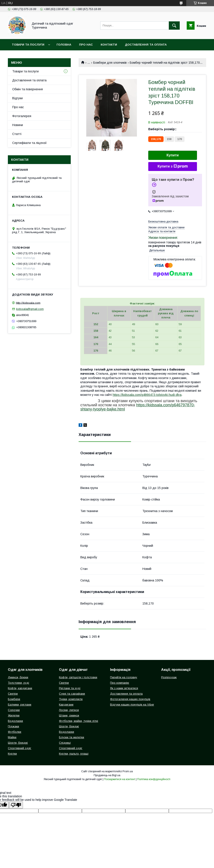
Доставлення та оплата (146, 45)
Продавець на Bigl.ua (107, 775)
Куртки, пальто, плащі (74, 754)
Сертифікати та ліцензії (29, 143)
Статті (17, 134)
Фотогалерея (22, 116)
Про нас (86, 45)
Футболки (15, 732)
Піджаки (13, 726)
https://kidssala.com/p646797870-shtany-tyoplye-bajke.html (138, 407)
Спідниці (65, 743)
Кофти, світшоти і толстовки (78, 677)
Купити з (173, 166)
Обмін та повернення (28, 89)
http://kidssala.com (28, 303)
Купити (173, 155)
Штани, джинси (69, 715)
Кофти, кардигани (20, 688)
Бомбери (14, 699)
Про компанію (120, 683)
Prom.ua (128, 771)
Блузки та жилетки (72, 737)
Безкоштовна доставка (163, 221)
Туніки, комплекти (71, 699)
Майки (12, 737)
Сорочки (14, 710)
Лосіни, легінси (69, 710)
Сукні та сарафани (72, 694)
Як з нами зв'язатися (124, 688)
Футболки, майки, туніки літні (79, 721)
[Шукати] (174, 26)
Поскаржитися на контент (120, 779)
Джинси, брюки (18, 677)
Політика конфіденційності (154, 779)
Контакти (109, 45)
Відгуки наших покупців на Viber (132, 705)
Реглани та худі (70, 688)
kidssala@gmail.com (30, 309)
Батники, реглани (20, 705)
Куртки (12, 754)
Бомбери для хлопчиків (110, 63)
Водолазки (15, 721)
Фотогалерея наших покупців (130, 699)
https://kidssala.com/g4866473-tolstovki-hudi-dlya (147, 395)
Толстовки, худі (18, 683)
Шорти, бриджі (18, 743)
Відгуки (17, 98)
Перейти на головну (124, 677)
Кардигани (66, 705)
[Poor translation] (16, 805)
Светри (13, 694)
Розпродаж (169, 677)
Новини (18, 125)
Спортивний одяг (20, 748)
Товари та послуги (28, 45)
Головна (64, 45)
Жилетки (14, 715)
